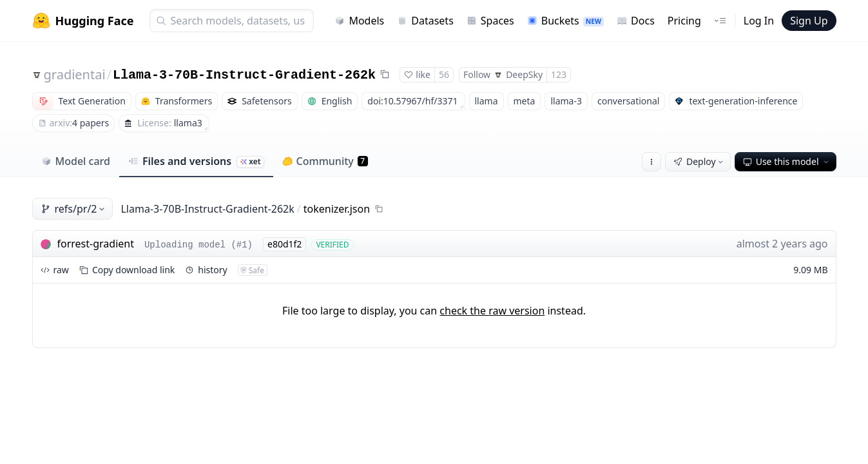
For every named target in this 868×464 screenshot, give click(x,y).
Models (359, 21)
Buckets (565, 21)
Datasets (425, 21)
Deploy (699, 161)
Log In (759, 21)
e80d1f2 (285, 244)
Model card (76, 161)
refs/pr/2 (74, 209)
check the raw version (492, 311)
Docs (636, 21)
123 (559, 74)
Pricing (684, 21)
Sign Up (809, 21)
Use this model (787, 161)
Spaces (490, 21)
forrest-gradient (96, 244)
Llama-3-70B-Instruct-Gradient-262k (244, 75)
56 (444, 74)
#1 (242, 245)
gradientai (75, 74)
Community (325, 161)
